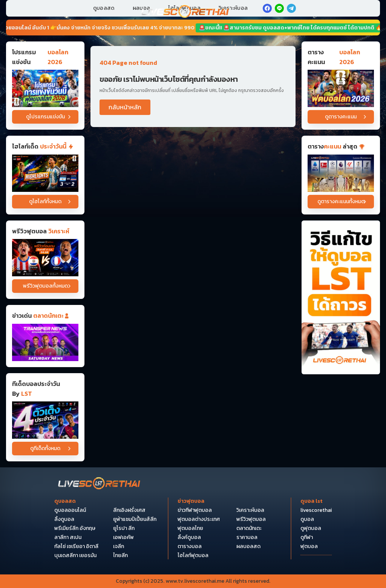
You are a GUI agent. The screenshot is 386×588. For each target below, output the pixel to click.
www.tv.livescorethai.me (195, 581)
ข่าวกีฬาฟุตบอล (195, 510)
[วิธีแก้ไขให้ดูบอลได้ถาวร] (341, 297)
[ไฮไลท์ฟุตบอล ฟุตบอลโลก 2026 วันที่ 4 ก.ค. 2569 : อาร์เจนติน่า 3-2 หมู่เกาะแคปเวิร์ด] (45, 173)
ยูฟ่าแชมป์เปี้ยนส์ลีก (135, 519)
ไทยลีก (120, 556)
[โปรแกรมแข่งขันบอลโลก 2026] (45, 88)
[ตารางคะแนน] (341, 173)
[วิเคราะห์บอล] (45, 420)
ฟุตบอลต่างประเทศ (199, 519)
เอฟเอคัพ (123, 537)
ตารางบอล (190, 547)
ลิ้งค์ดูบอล (189, 537)
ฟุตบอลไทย (190, 528)
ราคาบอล (247, 537)
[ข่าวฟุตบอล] (45, 342)
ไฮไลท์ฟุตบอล (193, 556)
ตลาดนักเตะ (249, 528)
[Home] (185, 12)
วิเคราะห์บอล (250, 510)
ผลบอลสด (248, 547)
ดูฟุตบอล (311, 528)
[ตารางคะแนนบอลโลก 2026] (341, 88)
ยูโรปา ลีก (124, 528)
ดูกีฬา (307, 537)
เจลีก (119, 547)
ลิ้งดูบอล (64, 519)
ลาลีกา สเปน (68, 537)
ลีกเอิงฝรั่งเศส (129, 510)
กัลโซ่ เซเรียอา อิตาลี (76, 547)
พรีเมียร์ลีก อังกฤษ (75, 528)
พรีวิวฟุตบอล (251, 519)
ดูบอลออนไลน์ (70, 510)
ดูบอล (307, 519)
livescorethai (316, 510)
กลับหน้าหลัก (125, 107)
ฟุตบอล (309, 547)
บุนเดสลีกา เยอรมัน (75, 556)
